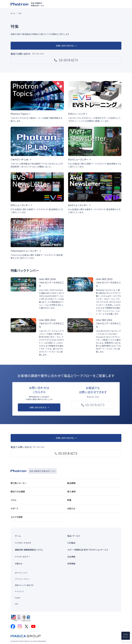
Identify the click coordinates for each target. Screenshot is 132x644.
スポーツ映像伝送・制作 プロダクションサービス (88, 550)
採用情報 (71, 564)
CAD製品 (71, 543)
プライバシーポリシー (23, 579)
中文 (17, 604)
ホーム (13, 13)
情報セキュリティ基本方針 (24, 585)
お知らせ (19, 564)
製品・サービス (74, 536)
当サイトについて (21, 573)
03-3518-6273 (68, 60)
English (18, 598)
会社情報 (71, 557)
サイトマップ (19, 591)
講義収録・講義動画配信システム (29, 550)
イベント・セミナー (23, 557)
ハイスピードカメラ (23, 543)
